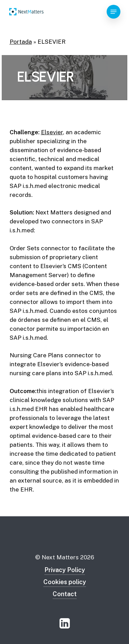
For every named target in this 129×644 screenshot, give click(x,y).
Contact (65, 594)
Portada (21, 42)
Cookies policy (65, 582)
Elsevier (52, 132)
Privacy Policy (65, 570)
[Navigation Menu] (114, 12)
